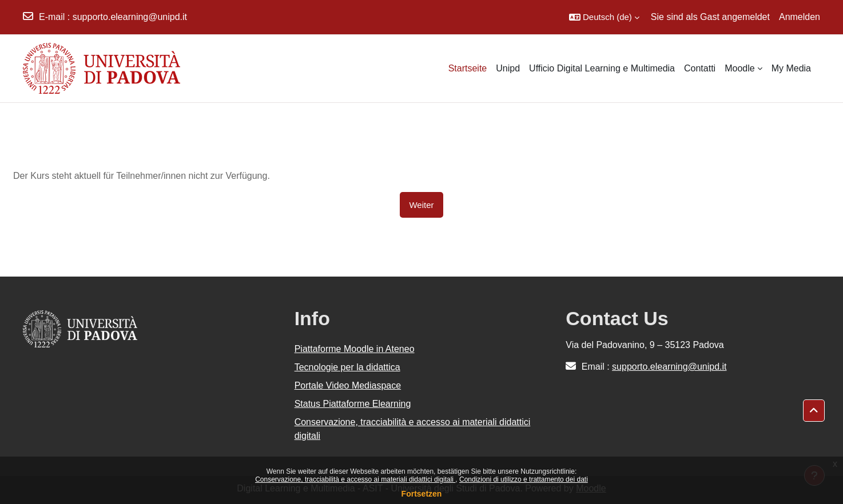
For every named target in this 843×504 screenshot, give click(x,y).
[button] (604, 17)
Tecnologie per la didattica (347, 367)
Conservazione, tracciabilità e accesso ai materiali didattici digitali (355, 479)
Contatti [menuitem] (700, 68)
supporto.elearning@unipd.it (130, 17)
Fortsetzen (422, 494)
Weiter (421, 205)
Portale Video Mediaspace (348, 385)
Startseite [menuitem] (468, 68)
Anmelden (800, 17)
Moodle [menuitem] (739, 68)
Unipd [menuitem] (508, 68)
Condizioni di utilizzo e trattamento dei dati (524, 479)
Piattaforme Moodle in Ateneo (355, 349)
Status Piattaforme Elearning (353, 404)
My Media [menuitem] (791, 68)
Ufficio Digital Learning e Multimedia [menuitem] (602, 68)
